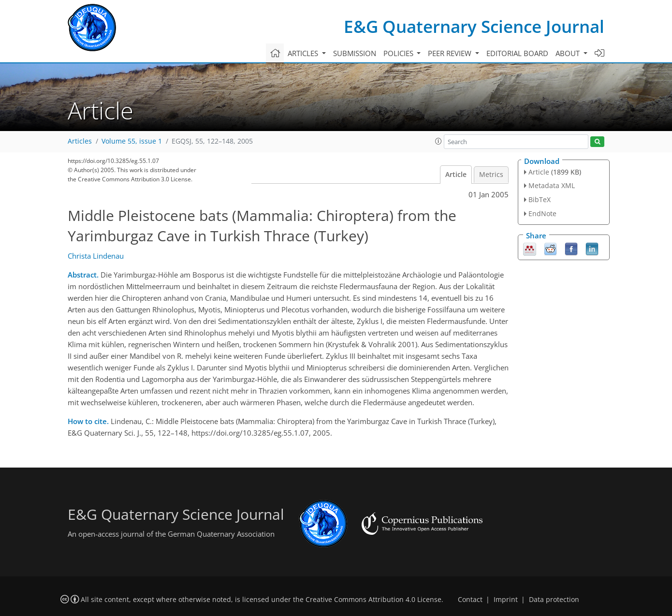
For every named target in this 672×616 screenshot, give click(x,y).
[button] (438, 141)
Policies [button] (399, 53)
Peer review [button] (451, 53)
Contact (470, 600)
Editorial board (517, 53)
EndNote (542, 213)
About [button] (569, 53)
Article (456, 175)
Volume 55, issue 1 (132, 141)
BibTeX (540, 199)
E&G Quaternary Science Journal (474, 26)
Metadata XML (552, 185)
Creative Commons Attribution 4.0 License (373, 600)
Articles (80, 141)
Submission (355, 53)
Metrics (491, 175)
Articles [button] (304, 53)
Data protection (554, 600)
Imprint (506, 600)
